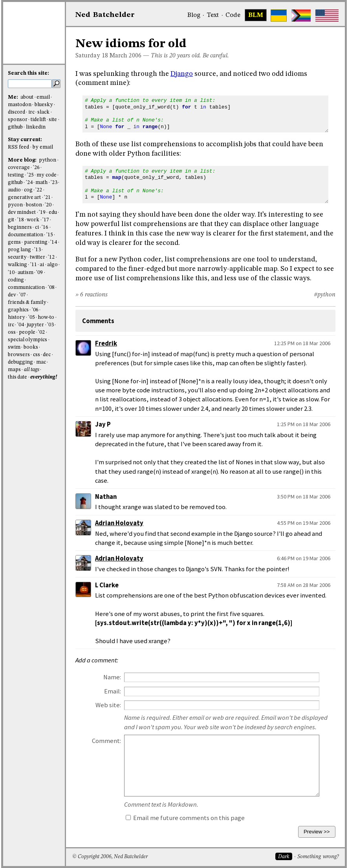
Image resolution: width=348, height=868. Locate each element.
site (53, 120)
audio (14, 190)
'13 (38, 250)
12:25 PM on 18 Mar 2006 (302, 343)
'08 (51, 288)
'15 (50, 235)
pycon (15, 205)
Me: (14, 97)
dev (12, 295)
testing (16, 175)
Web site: (108, 705)
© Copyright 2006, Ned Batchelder (110, 857)
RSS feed (18, 147)
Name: (112, 677)
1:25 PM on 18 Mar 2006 (304, 424)
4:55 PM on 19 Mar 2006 (304, 523)
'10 (11, 273)
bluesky (44, 105)
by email (43, 147)
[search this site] (30, 84)
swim (14, 347)
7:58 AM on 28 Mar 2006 (304, 585)
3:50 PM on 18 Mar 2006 (304, 497)
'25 (30, 175)
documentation (26, 235)
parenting (36, 242)
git (11, 220)
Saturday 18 (92, 56)
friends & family (27, 303)
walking (17, 265)
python (48, 160)
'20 (48, 205)
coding (16, 280)
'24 (29, 183)
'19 (42, 212)
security (17, 257)
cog (28, 190)
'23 (54, 183)
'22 (39, 190)
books (31, 347)
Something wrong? (318, 857)
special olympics (27, 340)
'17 (46, 220)
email (43, 97)
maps (14, 370)
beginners (20, 227)
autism (26, 273)
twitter (38, 257)
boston (34, 205)
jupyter (35, 325)
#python (325, 295)
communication (26, 288)
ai (42, 265)
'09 (39, 273)
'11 (34, 265)
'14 (54, 242)
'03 (50, 325)
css (37, 355)
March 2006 (125, 56)
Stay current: (25, 140)
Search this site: (28, 73)
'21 (47, 198)
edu (53, 212)
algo (52, 265)
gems (14, 242)
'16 (45, 227)
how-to (46, 317)
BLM (256, 15)
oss (12, 332)
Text (213, 15)
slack (43, 112)
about (27, 97)
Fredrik (106, 343)
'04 (21, 325)
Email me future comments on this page (185, 818)
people (27, 332)
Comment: (106, 741)
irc (31, 112)
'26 (36, 168)
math (41, 183)
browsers (19, 355)
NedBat (105, 15)
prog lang (19, 250)
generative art (24, 198)
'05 (32, 317)
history (16, 317)
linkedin (36, 127)
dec (47, 355)
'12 (51, 257)
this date (17, 377)
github (15, 127)
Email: (113, 691)
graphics (18, 310)
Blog (194, 15)
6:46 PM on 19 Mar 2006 (304, 558)
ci (37, 227)
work (33, 220)
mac (41, 362)
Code (233, 15)
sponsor (18, 120)
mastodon (20, 105)
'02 (41, 332)
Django (182, 74)
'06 (35, 310)
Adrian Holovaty (119, 523)
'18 (21, 220)
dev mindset (22, 212)
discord (16, 112)
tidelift (38, 120)
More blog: (23, 160)
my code (46, 175)
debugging (20, 362)
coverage (19, 168)
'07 (23, 295)
